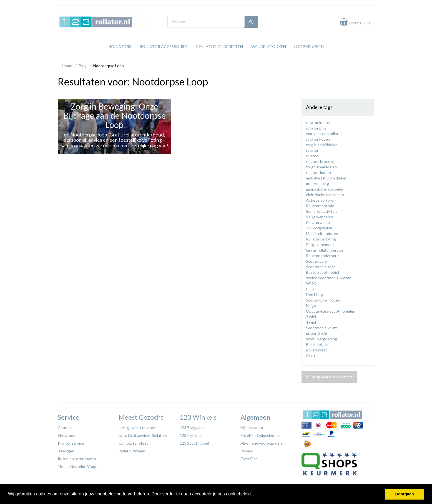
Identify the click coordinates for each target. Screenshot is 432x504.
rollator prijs (316, 128)
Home (67, 66)
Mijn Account (252, 428)
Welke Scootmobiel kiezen (329, 278)
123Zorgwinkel (319, 228)
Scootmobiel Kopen (323, 300)
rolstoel (313, 156)
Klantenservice (71, 443)
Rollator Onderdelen (219, 46)
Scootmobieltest (321, 267)
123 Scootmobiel (194, 443)
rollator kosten (319, 122)
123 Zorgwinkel (193, 428)
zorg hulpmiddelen (322, 145)
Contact (65, 428)
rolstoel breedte (320, 161)
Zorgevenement (320, 245)
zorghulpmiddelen (321, 167)
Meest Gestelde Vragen (79, 466)
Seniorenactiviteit (322, 211)
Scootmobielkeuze (322, 328)
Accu (310, 355)
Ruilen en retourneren (77, 459)
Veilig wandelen (320, 217)
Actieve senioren (321, 200)
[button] (254, 495)
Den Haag (314, 294)
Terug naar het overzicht (329, 377)
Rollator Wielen (132, 451)
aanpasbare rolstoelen (325, 189)
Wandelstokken (269, 46)
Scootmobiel (317, 261)
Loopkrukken (309, 46)
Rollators (120, 46)
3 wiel (311, 317)
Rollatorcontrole (320, 206)
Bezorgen (66, 451)
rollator (312, 150)
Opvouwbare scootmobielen (331, 311)
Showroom (67, 435)
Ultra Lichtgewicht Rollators (143, 435)
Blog (83, 66)
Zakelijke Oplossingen (260, 435)
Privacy (247, 451)
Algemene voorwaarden (261, 443)
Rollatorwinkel (318, 222)
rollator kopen (318, 139)
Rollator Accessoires (164, 46)
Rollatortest (317, 350)
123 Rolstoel (191, 435)
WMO (311, 283)
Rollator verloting (321, 239)
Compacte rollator (134, 443)
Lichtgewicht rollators (138, 428)
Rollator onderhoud (323, 256)
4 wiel (311, 322)
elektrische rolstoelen (325, 195)
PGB (310, 289)
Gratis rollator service (325, 250)
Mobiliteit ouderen (322, 233)
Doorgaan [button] (405, 494)
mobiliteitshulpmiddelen (327, 178)
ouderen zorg (317, 183)
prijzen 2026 (317, 333)
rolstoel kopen (318, 172)
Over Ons (249, 459)
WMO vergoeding (322, 339)
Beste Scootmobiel (322, 272)
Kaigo (311, 306)
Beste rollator (318, 344)
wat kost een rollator (324, 134)
